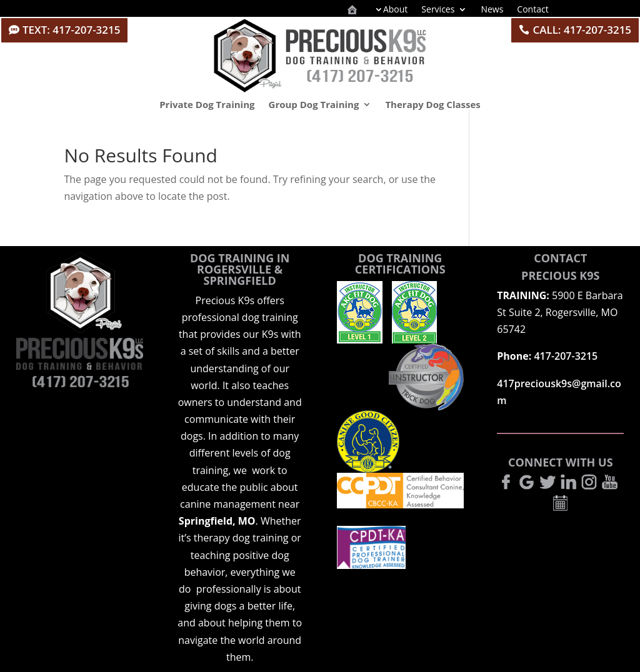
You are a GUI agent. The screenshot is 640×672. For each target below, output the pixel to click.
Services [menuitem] (438, 10)
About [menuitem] (395, 10)
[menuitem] (352, 10)
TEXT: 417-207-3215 (72, 30)
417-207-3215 (566, 356)
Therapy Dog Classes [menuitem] (432, 104)
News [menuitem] (492, 10)
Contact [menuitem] (532, 10)
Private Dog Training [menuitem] (207, 104)
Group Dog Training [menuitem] (314, 104)
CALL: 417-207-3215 (582, 30)
